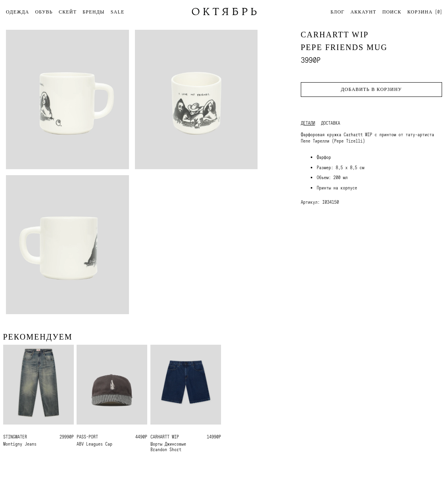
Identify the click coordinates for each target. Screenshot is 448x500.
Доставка (331, 123)
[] (425, 12)
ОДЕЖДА (17, 12)
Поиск (392, 12)
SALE (118, 12)
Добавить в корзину (371, 89)
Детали (308, 123)
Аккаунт (363, 12)
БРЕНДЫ (93, 12)
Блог (337, 12)
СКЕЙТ (68, 12)
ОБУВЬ (44, 12)
